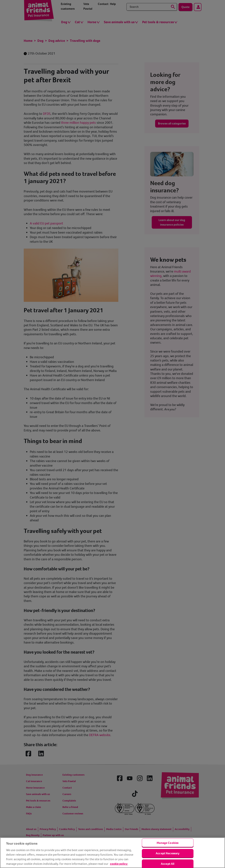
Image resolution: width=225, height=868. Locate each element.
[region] (113, 853)
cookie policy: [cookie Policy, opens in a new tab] (119, 864)
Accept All (168, 864)
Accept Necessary (168, 853)
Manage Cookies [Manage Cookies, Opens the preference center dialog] (168, 843)
